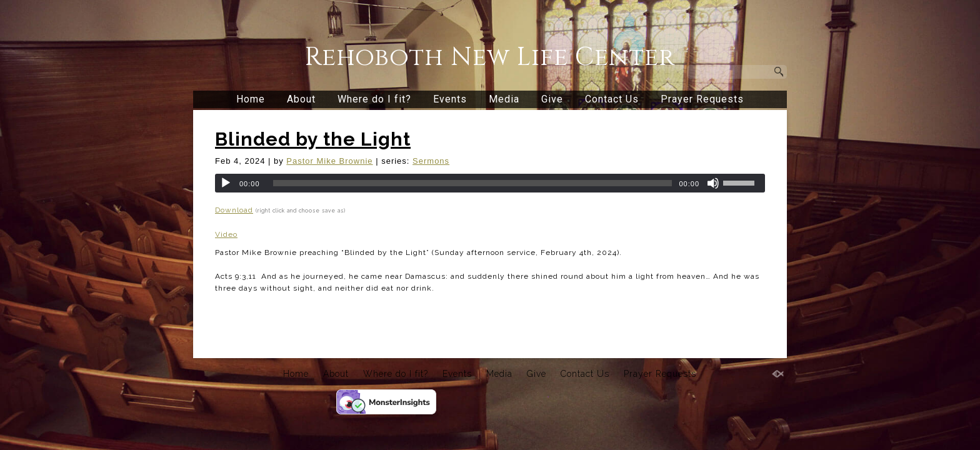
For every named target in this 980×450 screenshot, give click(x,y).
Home (251, 99)
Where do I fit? (374, 99)
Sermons (431, 161)
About (301, 99)
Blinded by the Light (313, 139)
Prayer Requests (702, 99)
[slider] (473, 183)
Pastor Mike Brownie (329, 161)
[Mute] (713, 183)
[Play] (226, 183)
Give (552, 99)
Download (234, 210)
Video (226, 234)
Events (450, 99)
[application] (490, 183)
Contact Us (612, 99)
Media (504, 99)
